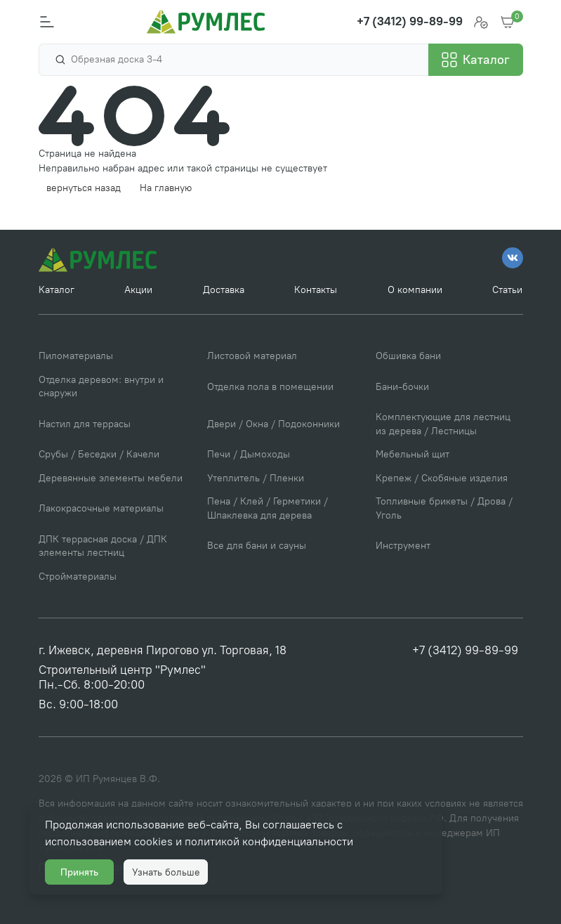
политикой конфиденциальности (269, 841)
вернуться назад (84, 188)
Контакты (316, 290)
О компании (415, 290)
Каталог (57, 290)
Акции (138, 290)
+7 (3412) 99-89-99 (465, 650)
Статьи (507, 290)
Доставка (224, 290)
